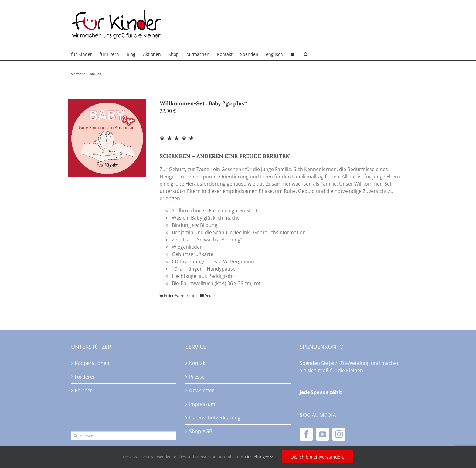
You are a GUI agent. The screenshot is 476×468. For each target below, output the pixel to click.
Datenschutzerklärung (215, 418)
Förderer (85, 377)
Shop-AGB (201, 431)
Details (210, 296)
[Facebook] (306, 434)
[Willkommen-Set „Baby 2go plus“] (107, 138)
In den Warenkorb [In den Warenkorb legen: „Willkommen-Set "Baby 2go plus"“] (179, 296)
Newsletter (202, 390)
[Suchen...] (124, 436)
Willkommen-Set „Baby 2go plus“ (203, 103)
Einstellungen (259, 457)
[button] (306, 54)
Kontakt (198, 363)
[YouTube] (323, 434)
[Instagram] (339, 434)
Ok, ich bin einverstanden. (317, 457)
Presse (197, 377)
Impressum (202, 404)
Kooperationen (92, 363)
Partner (83, 390)
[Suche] (75, 436)
